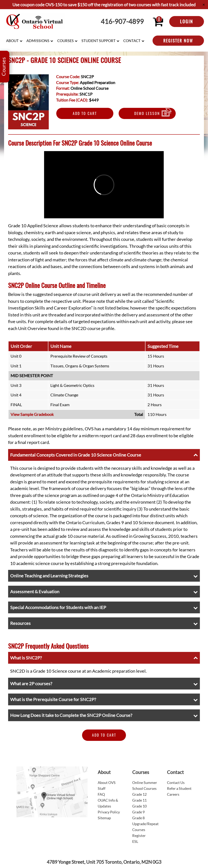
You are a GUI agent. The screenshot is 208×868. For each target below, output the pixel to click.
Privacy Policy (109, 812)
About (12, 41)
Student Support (99, 41)
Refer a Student (179, 788)
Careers (173, 794)
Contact (132, 41)
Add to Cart (85, 113)
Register (139, 836)
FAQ (101, 794)
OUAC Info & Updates (108, 803)
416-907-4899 (122, 22)
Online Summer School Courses (145, 785)
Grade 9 (138, 812)
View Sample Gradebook (32, 414)
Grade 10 (139, 806)
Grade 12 (139, 794)
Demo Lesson (147, 113)
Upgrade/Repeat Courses (145, 827)
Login (187, 21)
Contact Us (176, 782)
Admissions (38, 41)
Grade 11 (139, 800)
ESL (135, 841)
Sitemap (104, 818)
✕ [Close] (204, 5)
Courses (66, 41)
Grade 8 (138, 818)
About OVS (107, 782)
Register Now (178, 41)
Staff (102, 788)
